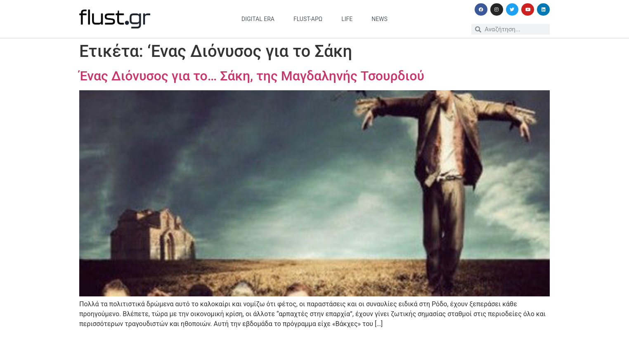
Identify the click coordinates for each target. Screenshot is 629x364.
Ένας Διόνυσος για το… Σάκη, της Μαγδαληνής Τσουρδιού (252, 76)
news (380, 19)
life (347, 19)
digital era (258, 19)
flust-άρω (308, 19)
